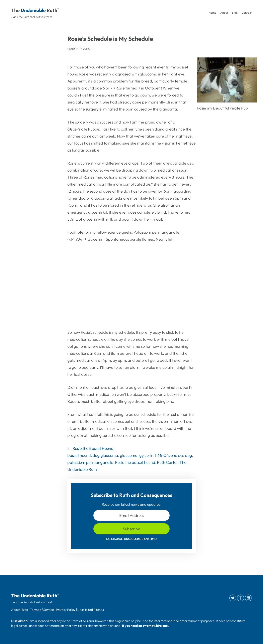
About (16, 610)
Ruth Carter (167, 462)
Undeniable (33, 10)
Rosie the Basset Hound (93, 448)
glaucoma (129, 455)
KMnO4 (162, 455)
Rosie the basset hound (135, 462)
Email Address (132, 515)
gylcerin (146, 455)
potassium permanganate (90, 462)
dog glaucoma (105, 455)
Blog (25, 610)
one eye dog (181, 455)
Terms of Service (42, 610)
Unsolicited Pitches (91, 610)
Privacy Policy (66, 610)
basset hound (79, 455)
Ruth (52, 10)
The (15, 10)
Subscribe (131, 529)
